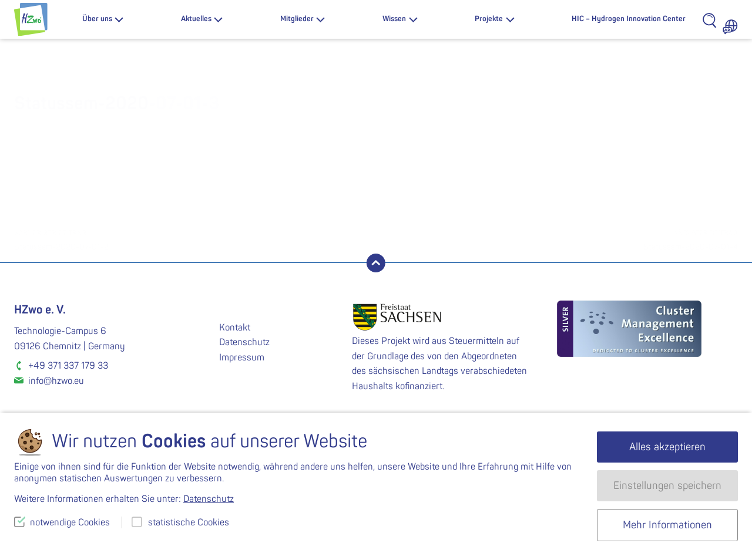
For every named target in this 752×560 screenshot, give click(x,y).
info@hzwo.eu (56, 381)
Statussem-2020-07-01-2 (195, 239)
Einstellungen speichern (667, 486)
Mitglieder (297, 19)
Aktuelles (196, 19)
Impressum (242, 357)
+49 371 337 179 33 (68, 366)
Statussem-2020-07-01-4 (557, 239)
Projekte (489, 19)
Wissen (394, 19)
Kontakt (235, 328)
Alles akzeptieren (667, 447)
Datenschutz (244, 342)
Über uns (97, 19)
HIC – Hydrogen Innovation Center (629, 19)
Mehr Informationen (667, 525)
